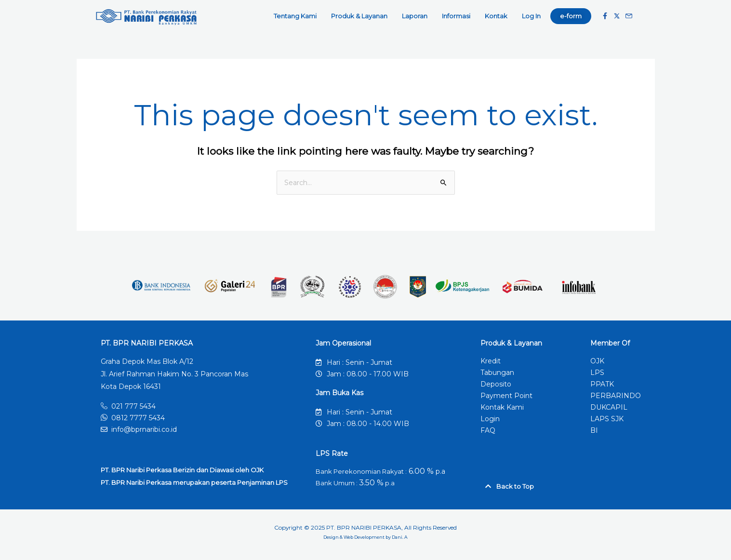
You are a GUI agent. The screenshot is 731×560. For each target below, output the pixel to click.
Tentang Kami (298, 16)
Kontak (498, 16)
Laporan (417, 16)
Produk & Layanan (362, 16)
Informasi (459, 16)
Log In (531, 16)
